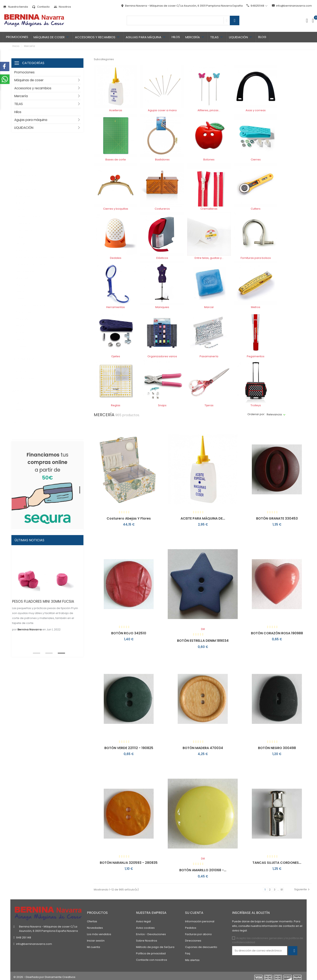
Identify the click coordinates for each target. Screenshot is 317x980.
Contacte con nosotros (152, 958)
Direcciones (193, 938)
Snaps (23, 328)
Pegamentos (27, 315)
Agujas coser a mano (33, 165)
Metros (23, 287)
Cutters (23, 233)
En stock (25, 367)
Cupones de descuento (201, 945)
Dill (20, 399)
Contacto (41, 7)
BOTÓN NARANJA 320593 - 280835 (129, 863)
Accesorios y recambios (98, 37)
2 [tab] (47, 653)
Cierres (24, 206)
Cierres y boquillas (30, 212)
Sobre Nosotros (147, 938)
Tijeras (23, 335)
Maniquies (25, 274)
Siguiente (302, 889)
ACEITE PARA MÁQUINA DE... (203, 518)
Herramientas (28, 267)
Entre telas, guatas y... (209, 258)
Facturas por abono (198, 932)
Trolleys (23, 342)
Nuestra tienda (16, 7)
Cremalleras (26, 226)
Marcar (24, 281)
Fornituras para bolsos (34, 260)
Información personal (200, 919)
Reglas (23, 322)
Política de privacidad (151, 951)
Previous (6, 609)
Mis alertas (192, 958)
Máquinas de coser (52, 37)
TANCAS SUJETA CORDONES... (277, 863)
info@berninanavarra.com (292, 6)
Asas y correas (29, 178)
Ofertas (92, 919)
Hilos (176, 37)
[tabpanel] (47, 485)
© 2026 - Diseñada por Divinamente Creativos (44, 975)
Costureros (25, 219)
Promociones (17, 37)
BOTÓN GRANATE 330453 (277, 518)
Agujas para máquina (146, 37)
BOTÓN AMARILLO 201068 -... (203, 870)
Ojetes (23, 294)
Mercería (195, 37)
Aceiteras (24, 158)
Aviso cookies (145, 926)
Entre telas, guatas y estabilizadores (43, 253)
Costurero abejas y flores (129, 518)
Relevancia (274, 414)
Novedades (95, 926)
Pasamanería (28, 308)
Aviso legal (143, 919)
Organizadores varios (33, 301)
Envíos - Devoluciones (151, 932)
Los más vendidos (99, 932)
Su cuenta (194, 910)
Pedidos (191, 926)
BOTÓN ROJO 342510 (129, 633)
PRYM (23, 406)
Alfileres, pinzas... (30, 171)
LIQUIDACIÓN (241, 37)
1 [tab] (81, 488)
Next (87, 609)
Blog (262, 37)
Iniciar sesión (96, 938)
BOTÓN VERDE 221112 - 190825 (129, 748)
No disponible (27, 374)
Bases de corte (28, 185)
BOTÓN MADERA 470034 (203, 748)
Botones (24, 199)
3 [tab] (59, 653)
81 (282, 890)
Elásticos (25, 247)
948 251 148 (24, 935)
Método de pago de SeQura (155, 945)
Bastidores (25, 192)
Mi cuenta (93, 945)
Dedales (24, 240)
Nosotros (62, 7)
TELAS (217, 37)
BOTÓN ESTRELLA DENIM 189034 (203, 641)
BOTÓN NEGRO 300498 (277, 748)
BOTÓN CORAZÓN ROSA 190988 (277, 633)
